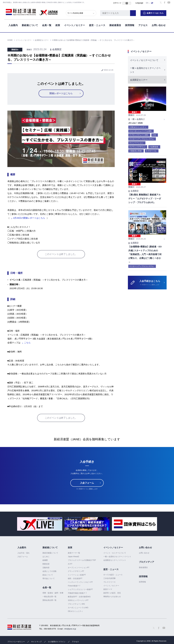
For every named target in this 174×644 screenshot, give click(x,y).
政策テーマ (108, 589)
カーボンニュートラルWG (78, 608)
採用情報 (130, 25)
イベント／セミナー (75, 25)
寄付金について (49, 579)
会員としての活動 (49, 571)
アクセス (143, 25)
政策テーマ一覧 (74, 553)
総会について (48, 575)
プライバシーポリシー (16, 642)
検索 (136, 12)
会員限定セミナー (139, 80)
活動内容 (46, 568)
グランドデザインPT (76, 571)
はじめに (46, 557)
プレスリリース (109, 582)
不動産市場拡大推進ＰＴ (77, 593)
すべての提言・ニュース (113, 575)
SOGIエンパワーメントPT (78, 600)
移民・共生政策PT (75, 579)
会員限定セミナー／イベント (115, 560)
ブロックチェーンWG (76, 604)
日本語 (152, 3)
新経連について (30, 25)
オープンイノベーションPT (79, 568)
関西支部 (46, 564)
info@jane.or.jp (70, 629)
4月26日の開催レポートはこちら (29, 218)
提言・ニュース (97, 25)
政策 (58, 25)
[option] (40, 524)
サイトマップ (36, 642)
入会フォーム (87, 483)
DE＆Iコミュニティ (75, 611)
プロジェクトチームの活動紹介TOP (82, 560)
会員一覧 (47, 25)
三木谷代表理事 (109, 578)
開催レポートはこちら (61, 93)
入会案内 (13, 25)
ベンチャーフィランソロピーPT (80, 582)
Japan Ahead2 (73, 557)
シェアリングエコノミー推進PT (80, 589)
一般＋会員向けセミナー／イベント (145, 70)
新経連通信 (115, 25)
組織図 (45, 560)
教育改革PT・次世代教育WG (79, 597)
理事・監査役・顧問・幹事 (53, 593)
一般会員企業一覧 (49, 597)
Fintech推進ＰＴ (74, 586)
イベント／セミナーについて (144, 60)
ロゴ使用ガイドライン (57, 642)
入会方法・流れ (23, 553)
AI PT (70, 564)
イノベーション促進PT (77, 575)
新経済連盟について (50, 553)
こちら (27, 343)
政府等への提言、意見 (112, 593)
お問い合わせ (159, 25)
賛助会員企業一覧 (49, 600)
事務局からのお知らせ (112, 597)
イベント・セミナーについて (115, 553)
